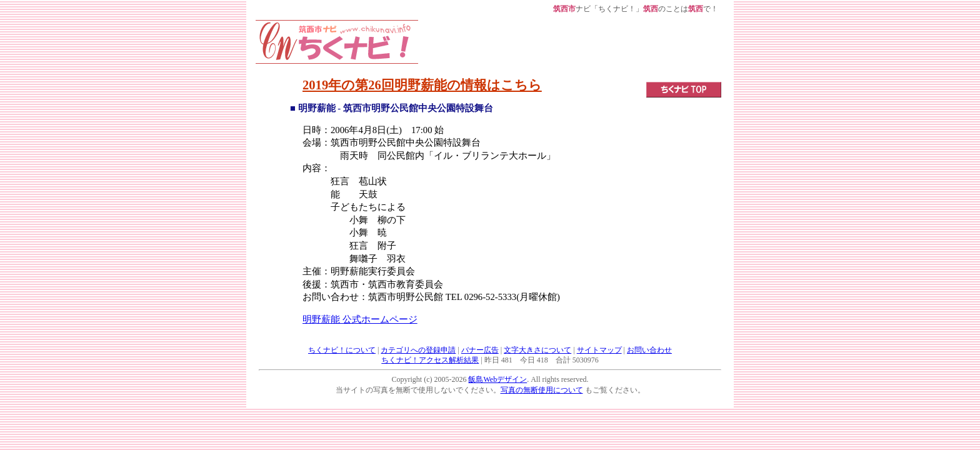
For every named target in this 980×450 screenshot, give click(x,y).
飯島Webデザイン (497, 379)
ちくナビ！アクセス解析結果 (430, 360)
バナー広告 (480, 350)
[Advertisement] (570, 48)
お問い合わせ (649, 350)
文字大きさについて (537, 350)
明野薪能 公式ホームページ (360, 319)
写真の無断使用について (542, 390)
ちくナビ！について (342, 350)
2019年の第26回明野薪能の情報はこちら (422, 85)
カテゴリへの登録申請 (418, 350)
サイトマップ (599, 350)
